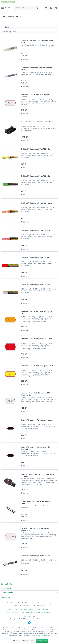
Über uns (38, 609)
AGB (23, 613)
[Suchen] (37, 8)
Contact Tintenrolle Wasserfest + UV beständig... (35, 448)
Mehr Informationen (44, 636)
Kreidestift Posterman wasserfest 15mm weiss (37, 42)
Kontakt (46, 609)
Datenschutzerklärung (44, 613)
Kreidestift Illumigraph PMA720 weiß (36, 285)
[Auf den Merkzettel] (25, 59)
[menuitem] (5, 8)
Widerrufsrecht (31, 613)
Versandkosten (43, 603)
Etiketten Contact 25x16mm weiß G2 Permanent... (35, 529)
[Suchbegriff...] (27, 8)
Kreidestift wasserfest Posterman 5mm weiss (37, 69)
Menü (6, 7)
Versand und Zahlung (13, 613)
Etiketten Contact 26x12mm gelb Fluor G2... (38, 366)
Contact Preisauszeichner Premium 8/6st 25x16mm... (37, 475)
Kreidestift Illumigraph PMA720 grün (35, 176)
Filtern (6, 27)
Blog (34, 616)
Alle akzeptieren (28, 641)
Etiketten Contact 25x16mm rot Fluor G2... (38, 339)
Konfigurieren (42, 641)
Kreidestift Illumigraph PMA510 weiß (36, 556)
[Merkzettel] (46, 8)
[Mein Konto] (51, 8)
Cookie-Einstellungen (16, 609)
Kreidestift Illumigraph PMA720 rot (35, 257)
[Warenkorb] (56, 8)
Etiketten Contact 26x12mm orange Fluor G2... (37, 313)
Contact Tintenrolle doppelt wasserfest (36, 122)
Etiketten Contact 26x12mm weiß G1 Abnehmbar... (35, 96)
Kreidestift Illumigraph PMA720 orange (36, 203)
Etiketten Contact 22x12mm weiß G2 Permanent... (35, 394)
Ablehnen (16, 641)
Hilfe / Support (29, 609)
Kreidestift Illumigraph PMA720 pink (35, 230)
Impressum (27, 616)
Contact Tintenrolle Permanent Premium (37, 420)
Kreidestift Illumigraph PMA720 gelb (35, 149)
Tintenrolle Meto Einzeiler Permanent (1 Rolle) (37, 502)
